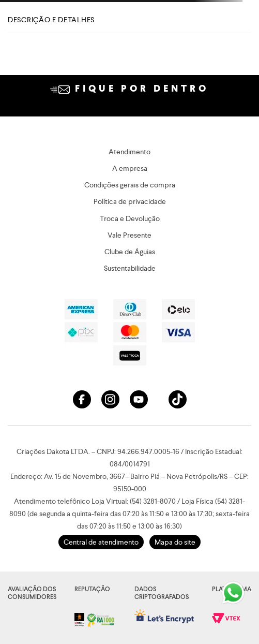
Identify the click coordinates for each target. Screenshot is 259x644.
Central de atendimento (101, 542)
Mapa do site (175, 542)
